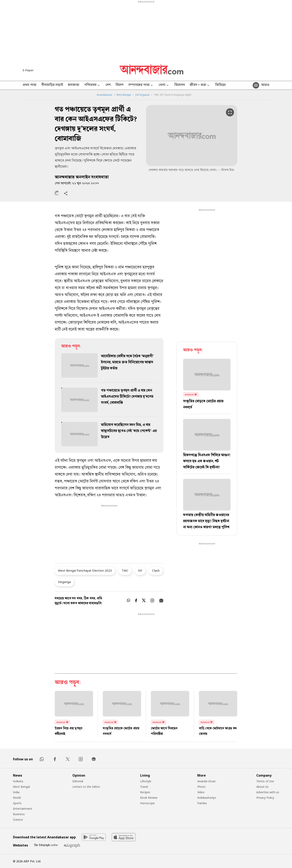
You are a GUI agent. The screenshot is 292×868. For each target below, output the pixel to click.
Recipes (145, 792)
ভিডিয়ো (221, 85)
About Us (262, 787)
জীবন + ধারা (200, 85)
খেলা (164, 85)
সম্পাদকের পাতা (141, 85)
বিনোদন (180, 85)
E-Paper (28, 70)
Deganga (64, 582)
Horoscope (147, 803)
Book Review (149, 798)
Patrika (202, 803)
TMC (125, 570)
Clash (156, 570)
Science (18, 820)
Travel (144, 787)
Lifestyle (146, 781)
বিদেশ (120, 85)
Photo (201, 787)
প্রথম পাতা (30, 85)
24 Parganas (142, 95)
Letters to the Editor (86, 787)
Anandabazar (105, 95)
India (16, 792)
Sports (17, 803)
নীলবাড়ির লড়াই (52, 85)
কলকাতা (74, 85)
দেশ (108, 85)
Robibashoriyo (207, 798)
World (17, 798)
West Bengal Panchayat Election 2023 (85, 570)
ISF (140, 570)
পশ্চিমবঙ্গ (92, 85)
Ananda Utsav (206, 781)
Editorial (78, 781)
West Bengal (124, 95)
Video (201, 792)
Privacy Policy (265, 798)
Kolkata (18, 781)
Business (19, 814)
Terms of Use (265, 781)
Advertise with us (268, 792)
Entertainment (23, 809)
